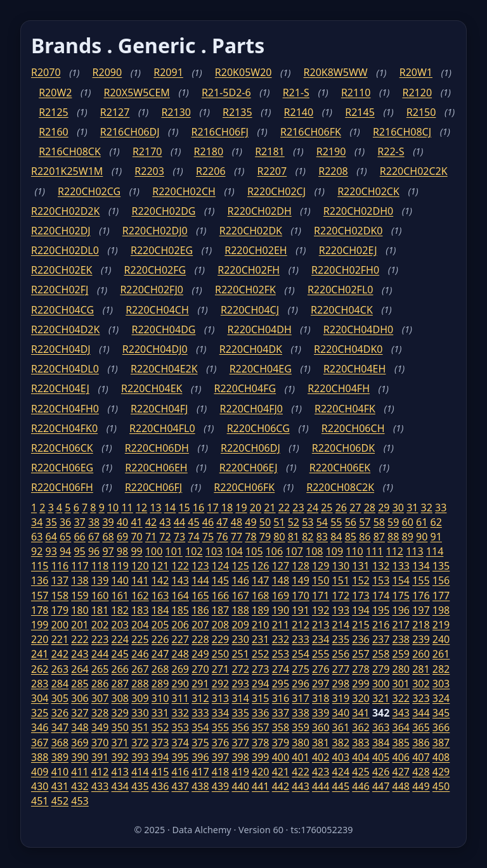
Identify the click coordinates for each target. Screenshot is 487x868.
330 (140, 713)
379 (281, 743)
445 (341, 786)
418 (220, 772)
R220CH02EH (256, 250)
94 (65, 551)
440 (240, 786)
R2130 (176, 112)
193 (341, 610)
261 (441, 654)
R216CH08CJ (402, 132)
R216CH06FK (311, 132)
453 (80, 801)
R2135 (237, 112)
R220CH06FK (244, 487)
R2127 (115, 112)
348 (80, 727)
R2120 (418, 93)
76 (222, 537)
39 (108, 522)
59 (393, 522)
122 (180, 566)
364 (401, 727)
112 (395, 551)
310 (160, 698)
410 (60, 772)
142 (160, 580)
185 (180, 610)
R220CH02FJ (60, 290)
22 (284, 507)
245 (120, 654)
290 (180, 684)
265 (100, 669)
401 (300, 757)
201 (80, 625)
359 (300, 727)
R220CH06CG (258, 428)
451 (40, 801)
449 (421, 786)
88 (393, 537)
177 (441, 596)
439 (220, 786)
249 (200, 654)
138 (80, 580)
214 (341, 625)
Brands (66, 45)
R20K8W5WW (336, 72)
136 (40, 580)
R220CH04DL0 (65, 369)
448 (401, 786)
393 (140, 757)
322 (401, 698)
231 (260, 639)
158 (60, 596)
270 (200, 669)
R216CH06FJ (220, 132)
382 (341, 743)
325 (40, 713)
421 (281, 772)
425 (360, 772)
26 (341, 507)
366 (441, 727)
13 (155, 507)
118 (100, 566)
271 (220, 669)
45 (193, 522)
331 (160, 713)
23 (298, 507)
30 (398, 507)
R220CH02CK (368, 191)
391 (100, 757)
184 (160, 610)
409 (40, 772)
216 (381, 625)
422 (300, 772)
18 (227, 507)
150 (321, 580)
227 (180, 639)
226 (160, 639)
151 (341, 580)
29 (384, 507)
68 (108, 537)
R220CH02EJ (348, 250)
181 (100, 610)
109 (334, 551)
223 (100, 639)
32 (427, 507)
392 (120, 757)
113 (414, 551)
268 (160, 669)
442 (281, 786)
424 (341, 772)
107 (294, 551)
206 (180, 625)
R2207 (272, 171)
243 (80, 654)
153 (381, 580)
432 (80, 786)
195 (381, 610)
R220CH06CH (353, 428)
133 (401, 566)
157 (40, 596)
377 (240, 743)
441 (260, 786)
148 (281, 580)
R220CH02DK (251, 231)
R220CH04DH (260, 329)
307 (100, 698)
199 (40, 625)
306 (80, 698)
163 (160, 596)
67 (94, 537)
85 (351, 537)
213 (321, 625)
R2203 (149, 171)
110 (354, 551)
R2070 (46, 72)
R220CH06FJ (153, 487)
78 (250, 537)
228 (200, 639)
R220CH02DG (163, 211)
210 (260, 625)
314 (240, 698)
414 (140, 772)
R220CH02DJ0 (155, 231)
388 (40, 757)
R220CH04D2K (65, 329)
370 (100, 743)
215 (360, 625)
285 (80, 684)
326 (60, 713)
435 (140, 786)
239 (421, 639)
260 (421, 654)
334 (220, 713)
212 (300, 625)
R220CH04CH (157, 310)
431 (60, 786)
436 (160, 786)
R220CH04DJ (61, 349)
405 (381, 757)
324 (441, 698)
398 (240, 757)
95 (79, 551)
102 (194, 551)
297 (321, 684)
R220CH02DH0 (358, 211)
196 (401, 610)
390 (80, 757)
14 (170, 507)
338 (300, 713)
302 (421, 684)
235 (341, 639)
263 (60, 669)
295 (281, 684)
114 (435, 551)
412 (100, 772)
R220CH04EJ (60, 388)
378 (260, 743)
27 (355, 507)
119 (120, 566)
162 (140, 596)
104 (234, 551)
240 (441, 639)
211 (281, 625)
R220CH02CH (184, 191)
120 (140, 566)
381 (321, 743)
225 (140, 639)
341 (360, 713)
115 (40, 566)
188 (240, 610)
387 (441, 743)
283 (40, 684)
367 (40, 743)
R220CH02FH (249, 270)
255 (321, 654)
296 (300, 684)
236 (360, 639)
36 (65, 522)
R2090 (107, 72)
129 (321, 566)
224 (120, 639)
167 (240, 596)
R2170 (147, 151)
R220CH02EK (62, 270)
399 (260, 757)
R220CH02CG (89, 191)
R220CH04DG (163, 329)
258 (381, 654)
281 (421, 669)
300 (381, 684)
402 (321, 757)
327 (80, 713)
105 (254, 551)
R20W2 (55, 93)
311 (180, 698)
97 (108, 551)
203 (120, 625)
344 (421, 713)
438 (200, 786)
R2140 (299, 112)
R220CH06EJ (249, 468)
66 (79, 537)
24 (313, 507)
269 (180, 669)
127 (281, 566)
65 (65, 537)
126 (260, 566)
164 (180, 596)
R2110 (356, 93)
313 (220, 698)
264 (80, 669)
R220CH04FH (339, 388)
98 (122, 551)
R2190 (331, 151)
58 (379, 522)
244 (100, 654)
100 (154, 551)
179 (60, 610)
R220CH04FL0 (162, 428)
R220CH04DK (251, 349)
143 (180, 580)
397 (220, 757)
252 (260, 654)
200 (60, 625)
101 (174, 551)
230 (240, 639)
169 (281, 596)
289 (160, 684)
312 (200, 698)
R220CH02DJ (61, 231)
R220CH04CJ (250, 310)
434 (120, 786)
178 (40, 610)
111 (374, 551)
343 (401, 713)
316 (281, 698)
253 (281, 654)
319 (341, 698)
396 (200, 757)
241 (40, 654)
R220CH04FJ (159, 409)
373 (160, 743)
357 (260, 727)
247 (160, 654)
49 (250, 522)
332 (180, 713)
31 (412, 507)
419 (240, 772)
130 (341, 566)
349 (100, 727)
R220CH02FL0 (341, 290)
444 (321, 786)
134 (421, 566)
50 (265, 522)
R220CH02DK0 (348, 231)
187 (220, 610)
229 (220, 639)
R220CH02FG (155, 270)
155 (421, 580)
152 (360, 580)
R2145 (360, 112)
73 (179, 537)
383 (360, 743)
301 (401, 684)
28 (370, 507)
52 (294, 522)
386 (421, 743)
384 (381, 743)
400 (281, 757)
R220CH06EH (156, 468)
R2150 (421, 112)
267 (140, 669)
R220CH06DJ (250, 448)
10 (113, 507)
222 (80, 639)
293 (240, 684)
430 (40, 786)
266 (120, 669)
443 (300, 786)
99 (136, 551)
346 (40, 727)
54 (322, 522)
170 (300, 596)
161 (120, 596)
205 (160, 625)
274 (281, 669)
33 (441, 507)
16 (198, 507)
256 (341, 654)
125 (240, 566)
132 (381, 566)
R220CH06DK (343, 448)
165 (200, 596)
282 (441, 669)
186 (200, 610)
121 (160, 566)
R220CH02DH (260, 211)
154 (401, 580)
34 (37, 522)
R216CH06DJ (130, 132)
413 (120, 772)
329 (120, 713)
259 (401, 654)
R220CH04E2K (164, 369)
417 (200, 772)
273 (260, 669)
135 (441, 566)
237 (381, 639)
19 (241, 507)
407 (421, 757)
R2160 (54, 132)
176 (421, 596)
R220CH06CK (62, 448)
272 (240, 669)
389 (60, 757)
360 (321, 727)
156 (441, 580)
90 (422, 537)
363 (381, 727)
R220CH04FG (245, 388)
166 (220, 596)
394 (160, 757)
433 (100, 786)
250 (220, 654)
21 (269, 507)
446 (360, 786)
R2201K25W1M (67, 171)
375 (200, 743)
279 (381, 669)
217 (401, 625)
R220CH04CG (62, 310)
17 (212, 507)
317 (300, 698)
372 (140, 743)
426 (381, 772)
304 (40, 698)
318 (321, 698)
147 (260, 580)
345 (441, 713)
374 (180, 743)
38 (94, 522)
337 (281, 713)
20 (256, 507)
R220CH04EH (354, 369)
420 (260, 772)
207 (200, 625)
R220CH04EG (261, 369)
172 (341, 596)
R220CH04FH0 (65, 409)
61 (422, 522)
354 (200, 727)
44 (179, 522)
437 (180, 786)
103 (214, 551)
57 (365, 522)
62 (436, 522)
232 (281, 639)
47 (222, 522)
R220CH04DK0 (348, 349)
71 (151, 537)
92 (37, 551)
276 (321, 669)
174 (381, 596)
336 (260, 713)
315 (260, 698)
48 (237, 522)
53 (308, 522)
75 (208, 537)
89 (408, 537)
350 (120, 727)
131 (360, 566)
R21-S (296, 93)
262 (40, 669)
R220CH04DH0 (358, 329)
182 (120, 610)
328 (100, 713)
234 (321, 639)
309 (140, 698)
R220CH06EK (340, 468)
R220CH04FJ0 (251, 409)
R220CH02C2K (414, 171)
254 (300, 654)
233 (300, 639)
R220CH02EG (162, 250)
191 (300, 610)
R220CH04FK (345, 409)
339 (321, 713)
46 (208, 522)
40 (122, 522)
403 (341, 757)
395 (180, 757)
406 (401, 757)
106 (274, 551)
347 (60, 727)
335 (240, 713)
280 (401, 669)
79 (265, 537)
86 (365, 537)
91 (436, 537)
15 (184, 507)
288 (140, 684)
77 (237, 537)
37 (79, 522)
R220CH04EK (152, 388)
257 (360, 654)
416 (180, 772)
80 (279, 537)
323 (421, 698)
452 (60, 801)
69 (122, 537)
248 (180, 654)
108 (314, 551)
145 (220, 580)
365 (421, 727)
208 (220, 625)
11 (127, 507)
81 (294, 537)
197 (421, 610)
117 (80, 566)
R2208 (333, 171)
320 (360, 698)
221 (60, 639)
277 (341, 669)
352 (160, 727)
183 (140, 610)
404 (360, 757)
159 (80, 596)
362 (360, 727)
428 (421, 772)
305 (60, 698)
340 (341, 713)
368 (60, 743)
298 (341, 684)
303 (441, 684)
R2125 (54, 112)
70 (136, 537)
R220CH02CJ (276, 191)
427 (401, 772)
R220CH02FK (245, 290)
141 (140, 580)
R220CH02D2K (65, 211)
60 (408, 522)
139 (100, 580)
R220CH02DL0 (65, 250)
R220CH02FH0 (345, 270)
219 (441, 625)
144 (200, 580)
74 (193, 537)
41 (136, 522)
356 (240, 727)
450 (441, 786)
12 (141, 507)
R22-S (391, 151)
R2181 (270, 151)
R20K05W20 (243, 72)
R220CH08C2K (340, 487)
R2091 (168, 72)
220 (40, 639)
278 (360, 669)
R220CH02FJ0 (152, 290)
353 (180, 727)
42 (151, 522)
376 (220, 743)
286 (100, 684)
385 (401, 743)
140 (120, 580)
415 (160, 772)
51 (279, 522)
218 (421, 625)
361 (341, 727)
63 (37, 537)
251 (240, 654)
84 (336, 537)
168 (260, 596)
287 (120, 684)
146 (240, 580)
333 (200, 713)
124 (220, 566)
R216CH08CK (70, 151)
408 (441, 757)
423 (321, 772)
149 (300, 580)
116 (60, 566)
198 (441, 610)
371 (120, 743)
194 (360, 610)
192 (321, 610)
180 (80, 610)
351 (140, 727)
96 (94, 551)
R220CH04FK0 (64, 428)
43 (165, 522)
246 (140, 654)
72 (165, 537)
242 (60, 654)
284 (60, 684)
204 (140, 625)
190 (281, 610)
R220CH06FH (62, 487)
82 (308, 537)
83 (322, 537)
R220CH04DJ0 (155, 349)
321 (381, 698)
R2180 (209, 151)
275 (300, 669)
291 (200, 684)
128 (300, 566)
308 (120, 698)
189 (260, 610)
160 (100, 596)
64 (51, 537)
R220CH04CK (342, 310)
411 (80, 772)
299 (360, 684)
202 (100, 625)
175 (401, 596)
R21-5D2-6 (226, 93)
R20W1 (416, 72)
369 (80, 743)
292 (220, 684)
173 (360, 596)
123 (200, 566)
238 (401, 639)
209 (240, 625)
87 (379, 537)
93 (51, 551)
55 (336, 522)
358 (281, 727)
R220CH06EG (62, 468)
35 (51, 522)
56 (351, 522)
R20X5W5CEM (137, 93)
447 (381, 786)
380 (300, 743)
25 (327, 507)
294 (260, 684)
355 (220, 727)
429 (441, 772)
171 (321, 596)
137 (60, 580)
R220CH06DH (157, 448)
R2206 (211, 171)
